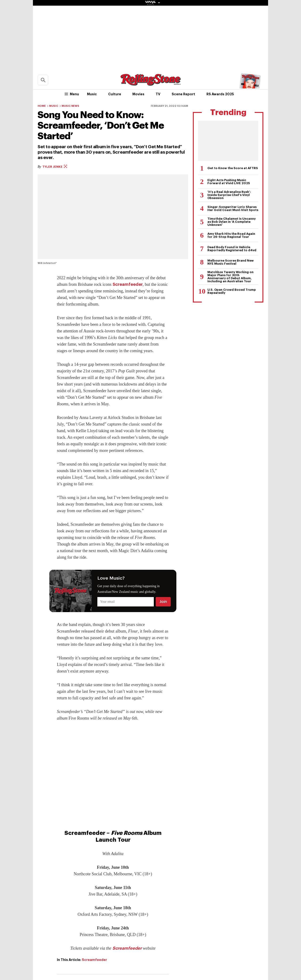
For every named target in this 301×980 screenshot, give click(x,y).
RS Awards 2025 (220, 94)
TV (158, 94)
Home (42, 106)
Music (92, 94)
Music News (70, 106)
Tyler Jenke (55, 167)
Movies (138, 94)
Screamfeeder (128, 284)
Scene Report (183, 94)
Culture (115, 94)
